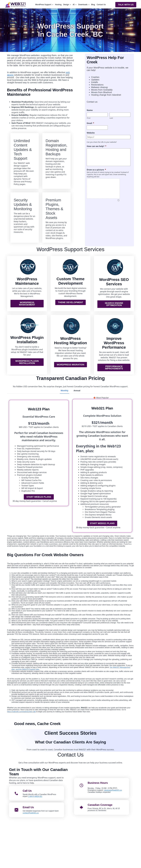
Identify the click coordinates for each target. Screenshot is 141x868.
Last (111, 118)
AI (74, 5)
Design (66, 5)
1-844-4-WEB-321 (35, 796)
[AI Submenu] (76, 5)
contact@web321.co (31, 813)
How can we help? (96, 146)
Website (91, 133)
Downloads (83, 5)
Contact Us (101, 5)
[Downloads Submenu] (89, 5)
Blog (93, 5)
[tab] (64, 391)
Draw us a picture (96, 170)
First (89, 118)
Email (90, 123)
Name (90, 110)
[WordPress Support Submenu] (53, 5)
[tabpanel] (70, 398)
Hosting (58, 5)
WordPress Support (43, 5)
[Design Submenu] (70, 5)
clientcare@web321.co (113, 790)
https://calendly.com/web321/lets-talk (21, 712)
